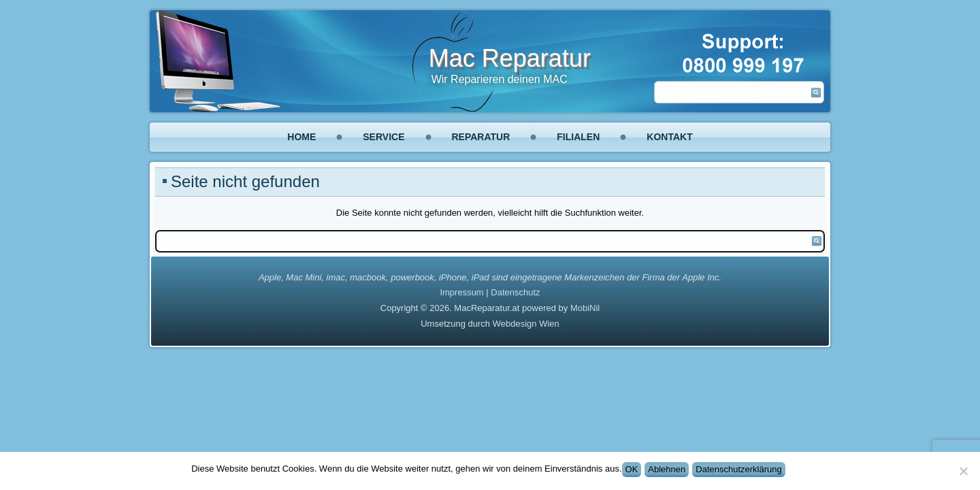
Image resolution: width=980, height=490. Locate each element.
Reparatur (481, 137)
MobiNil (585, 308)
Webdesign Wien (526, 324)
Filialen (578, 137)
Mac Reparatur (510, 58)
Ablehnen (667, 469)
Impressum (461, 292)
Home (301, 137)
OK (632, 469)
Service (383, 137)
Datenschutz (515, 292)
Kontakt (669, 137)
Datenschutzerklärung (738, 469)
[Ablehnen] (963, 471)
